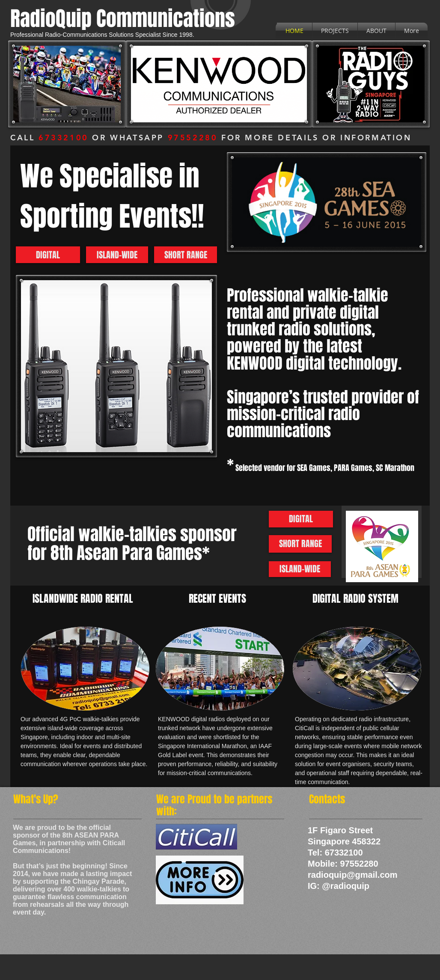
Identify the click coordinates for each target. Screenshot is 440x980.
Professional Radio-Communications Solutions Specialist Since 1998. (102, 35)
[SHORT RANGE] (186, 255)
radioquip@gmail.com (353, 875)
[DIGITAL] (48, 255)
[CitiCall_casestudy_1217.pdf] (199, 881)
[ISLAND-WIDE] (117, 255)
